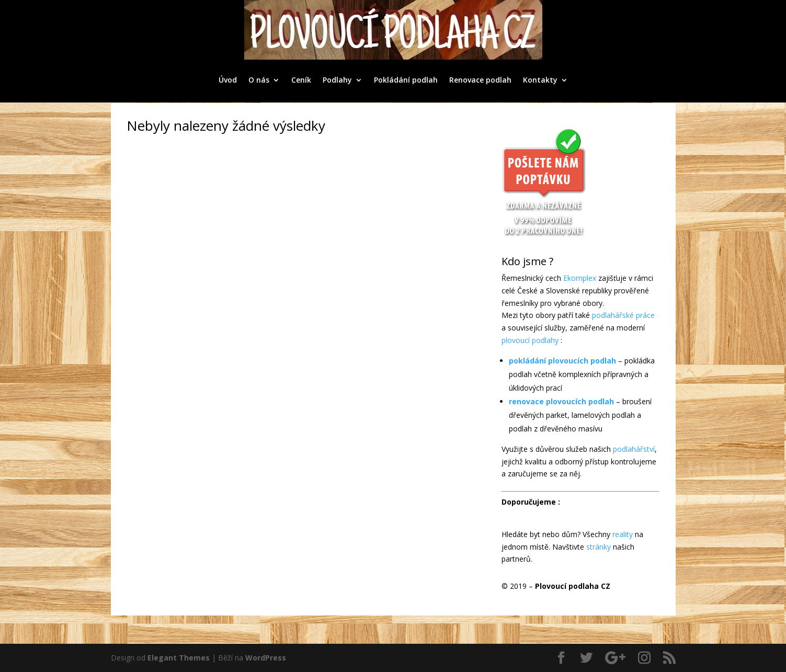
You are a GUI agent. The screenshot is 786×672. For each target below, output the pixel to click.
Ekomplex (580, 278)
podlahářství (634, 449)
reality (623, 534)
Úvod (228, 80)
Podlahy (337, 80)
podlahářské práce (623, 315)
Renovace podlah (480, 80)
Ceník (301, 80)
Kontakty (540, 80)
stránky (599, 547)
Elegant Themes (179, 658)
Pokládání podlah (406, 80)
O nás (259, 80)
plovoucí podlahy (530, 340)
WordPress (266, 658)
